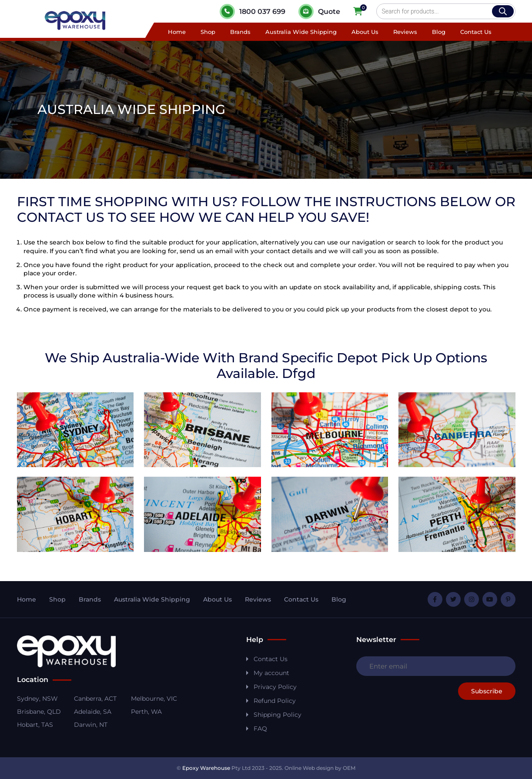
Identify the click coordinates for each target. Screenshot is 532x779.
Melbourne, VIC (154, 699)
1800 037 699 (253, 12)
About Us (365, 32)
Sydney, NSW (37, 699)
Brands (240, 32)
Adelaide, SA (93, 712)
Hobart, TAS (35, 725)
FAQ (260, 729)
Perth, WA (146, 712)
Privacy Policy (275, 687)
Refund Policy (275, 701)
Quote (319, 12)
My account (271, 673)
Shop (208, 32)
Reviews (405, 32)
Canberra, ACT (95, 699)
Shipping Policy (278, 715)
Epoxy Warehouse (206, 768)
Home (177, 32)
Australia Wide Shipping (301, 32)
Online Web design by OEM (320, 768)
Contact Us (476, 32)
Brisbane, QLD (39, 712)
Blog (439, 32)
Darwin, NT (91, 725)
